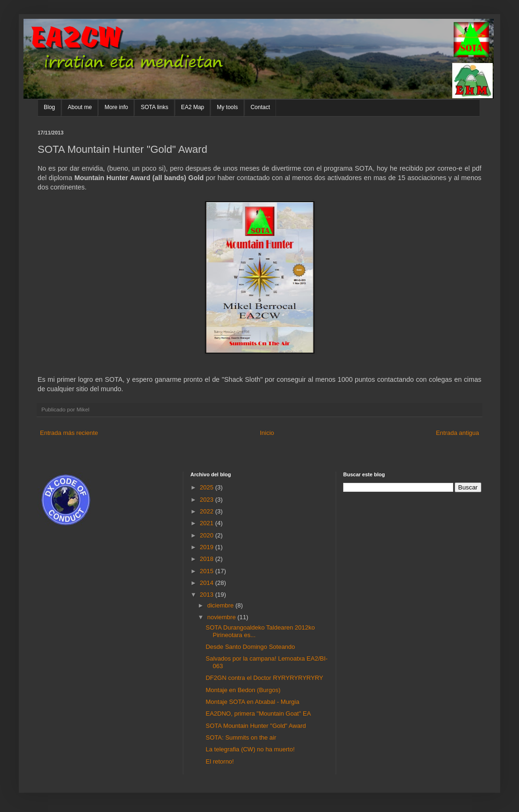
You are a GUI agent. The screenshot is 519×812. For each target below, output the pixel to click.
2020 (208, 535)
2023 (208, 500)
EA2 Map (193, 107)
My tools (227, 107)
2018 (208, 559)
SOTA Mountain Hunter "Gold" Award (256, 726)
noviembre (222, 617)
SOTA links (154, 107)
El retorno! (220, 761)
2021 (208, 523)
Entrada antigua (457, 433)
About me (80, 107)
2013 (208, 595)
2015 (208, 571)
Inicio (267, 433)
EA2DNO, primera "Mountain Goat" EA (258, 713)
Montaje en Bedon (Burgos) (243, 690)
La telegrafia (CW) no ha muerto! (250, 749)
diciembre (221, 605)
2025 (208, 487)
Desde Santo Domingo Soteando (250, 647)
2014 (208, 583)
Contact (260, 107)
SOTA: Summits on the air (241, 737)
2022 (208, 511)
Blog (49, 107)
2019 (208, 547)
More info (116, 107)
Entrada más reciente (69, 433)
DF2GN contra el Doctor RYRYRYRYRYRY (264, 678)
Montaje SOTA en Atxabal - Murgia (252, 702)
